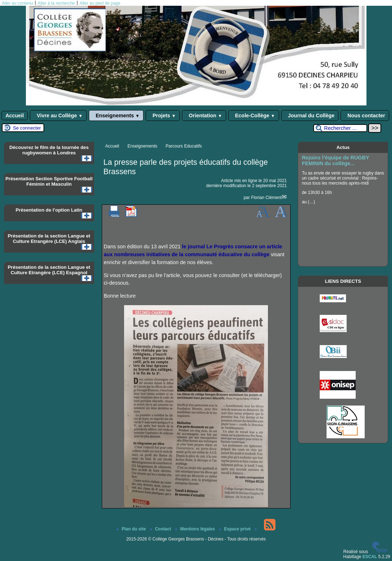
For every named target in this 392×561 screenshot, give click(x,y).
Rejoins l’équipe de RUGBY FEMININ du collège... (335, 160)
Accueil (15, 116)
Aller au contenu (17, 3)
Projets (163, 116)
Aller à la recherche (56, 3)
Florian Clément (266, 198)
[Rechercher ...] (340, 128)
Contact (161, 529)
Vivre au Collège (58, 116)
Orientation (204, 116)
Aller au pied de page (100, 3)
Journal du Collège (310, 116)
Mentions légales (196, 529)
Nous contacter (365, 116)
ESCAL (370, 557)
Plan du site (132, 529)
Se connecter (27, 128)
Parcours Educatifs (184, 146)
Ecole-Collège (254, 116)
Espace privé (235, 529)
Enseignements (116, 116)
